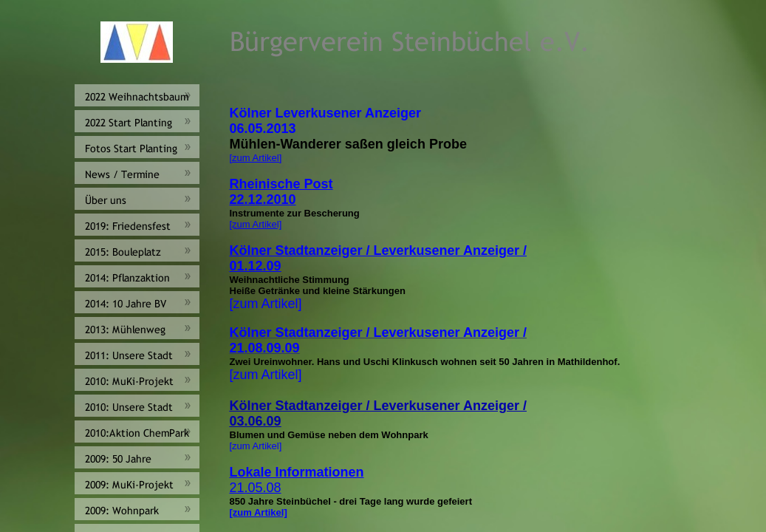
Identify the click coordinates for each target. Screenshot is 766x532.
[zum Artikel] (256, 158)
